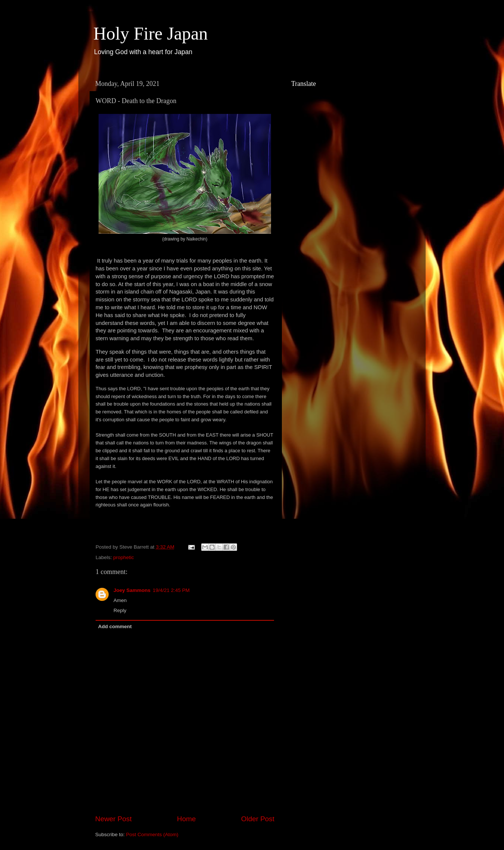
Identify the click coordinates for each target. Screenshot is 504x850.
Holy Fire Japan (151, 33)
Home (186, 819)
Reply (120, 610)
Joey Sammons (132, 590)
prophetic (124, 557)
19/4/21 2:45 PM (171, 590)
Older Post (258, 819)
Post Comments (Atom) (152, 835)
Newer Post (113, 819)
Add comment (115, 626)
